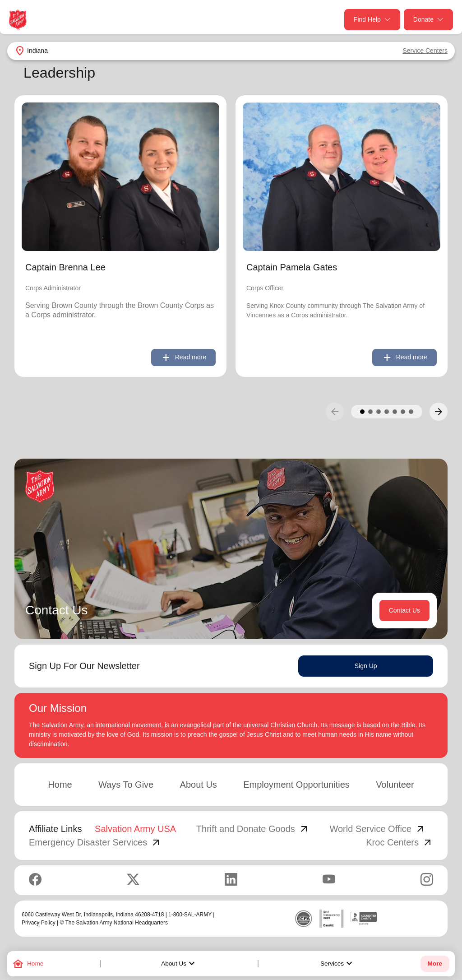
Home (60, 785)
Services (337, 964)
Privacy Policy (39, 923)
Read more (183, 358)
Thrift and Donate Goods (253, 829)
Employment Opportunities (296, 785)
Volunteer (395, 785)
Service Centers (425, 51)
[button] (362, 412)
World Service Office (378, 829)
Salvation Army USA (135, 829)
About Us (179, 964)
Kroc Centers (400, 842)
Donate (428, 20)
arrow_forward (439, 412)
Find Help (372, 20)
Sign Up (366, 666)
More (435, 964)
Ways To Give (126, 785)
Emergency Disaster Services (95, 842)
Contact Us (404, 610)
